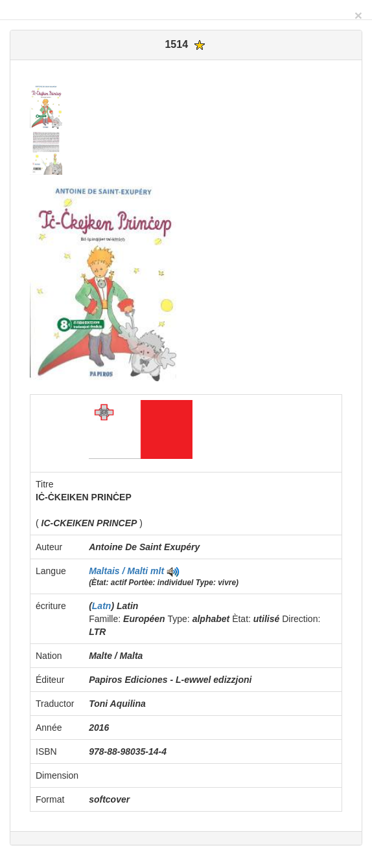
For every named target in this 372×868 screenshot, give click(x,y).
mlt (157, 571)
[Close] (358, 15)
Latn (102, 606)
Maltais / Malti (120, 571)
